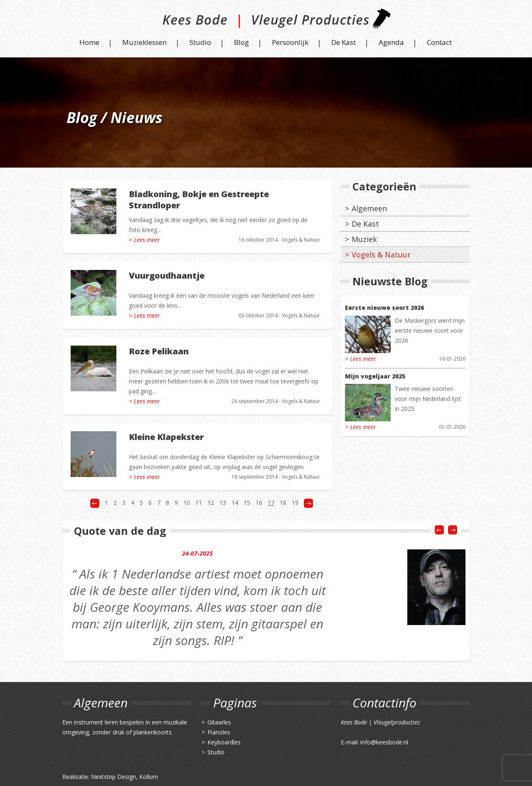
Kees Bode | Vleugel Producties (266, 22)
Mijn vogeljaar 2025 (375, 376)
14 (235, 503)
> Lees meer (144, 240)
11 (199, 503)
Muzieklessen (144, 42)
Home (89, 42)
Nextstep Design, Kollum (124, 777)
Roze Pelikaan (159, 351)
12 (211, 503)
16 (259, 503)
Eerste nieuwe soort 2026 (384, 308)
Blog (241, 42)
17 (271, 503)
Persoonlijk (290, 42)
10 (187, 503)
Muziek (364, 239)
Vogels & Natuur (301, 240)
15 (247, 503)
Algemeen (369, 208)
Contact (439, 42)
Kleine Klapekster (166, 437)
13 (223, 503)
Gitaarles (219, 722)
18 (283, 503)
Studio (200, 42)
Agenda (391, 42)
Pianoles (219, 732)
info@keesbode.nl (384, 742)
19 (295, 503)
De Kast (344, 42)
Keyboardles (224, 742)
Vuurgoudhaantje (167, 276)
